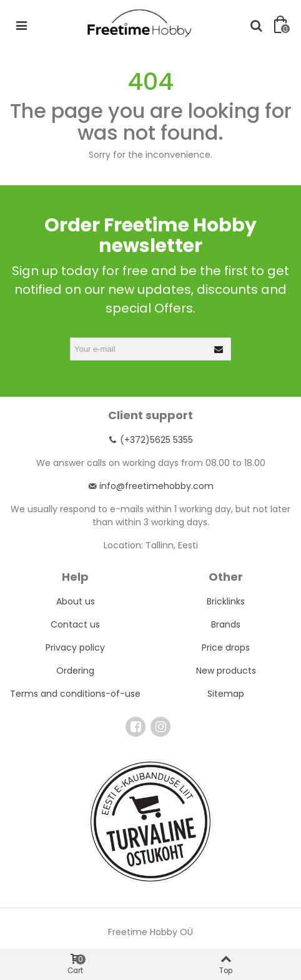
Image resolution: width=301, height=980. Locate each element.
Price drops (226, 648)
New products (226, 671)
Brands (226, 624)
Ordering (75, 671)
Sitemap (226, 694)
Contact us (75, 624)
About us (76, 601)
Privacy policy (75, 648)
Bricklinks (226, 601)
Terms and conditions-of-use (75, 694)
